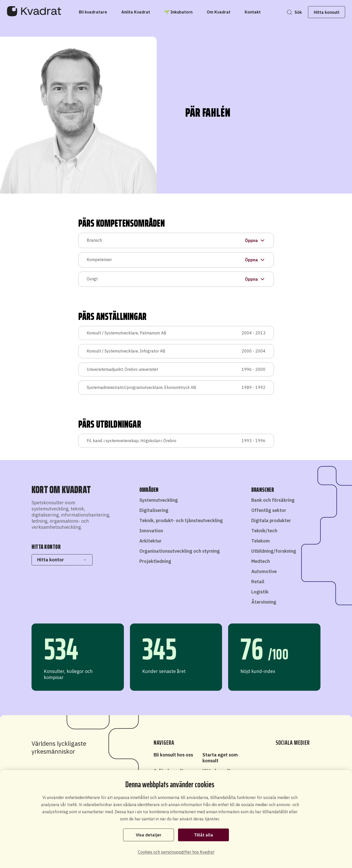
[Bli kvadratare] (93, 12)
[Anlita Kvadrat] (136, 12)
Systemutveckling (159, 500)
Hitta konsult (317, 12)
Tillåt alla (204, 834)
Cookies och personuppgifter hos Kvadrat (176, 852)
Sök (289, 12)
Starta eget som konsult (220, 758)
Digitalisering (154, 510)
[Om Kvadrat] (219, 12)
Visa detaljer (149, 834)
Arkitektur (150, 541)
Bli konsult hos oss (173, 755)
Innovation (151, 531)
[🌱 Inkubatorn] (178, 12)
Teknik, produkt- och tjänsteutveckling (181, 520)
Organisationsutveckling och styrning (180, 551)
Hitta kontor (62, 560)
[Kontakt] (253, 12)
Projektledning (155, 561)
